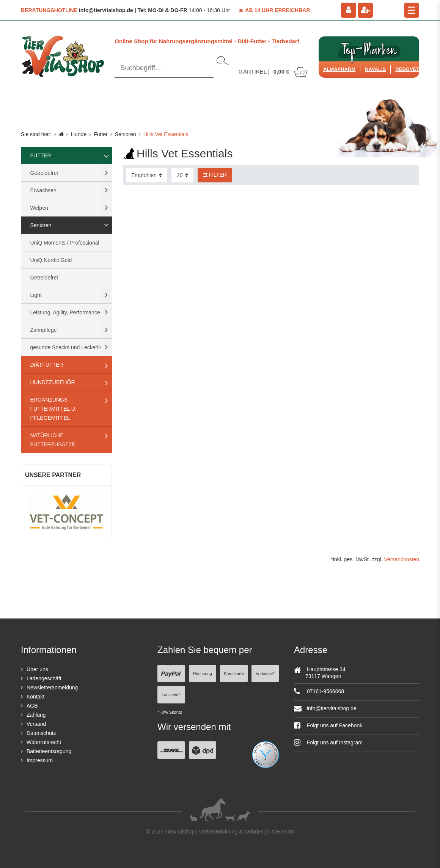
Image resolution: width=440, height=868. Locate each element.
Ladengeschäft (44, 678)
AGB (32, 706)
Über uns (37, 669)
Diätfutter (47, 365)
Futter (101, 134)
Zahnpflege (44, 330)
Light (36, 295)
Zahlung (36, 715)
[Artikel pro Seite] (182, 175)
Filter (215, 175)
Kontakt (35, 697)
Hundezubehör (53, 382)
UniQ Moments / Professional (65, 243)
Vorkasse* (265, 673)
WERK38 (283, 832)
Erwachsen (43, 190)
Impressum (40, 760)
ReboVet (407, 69)
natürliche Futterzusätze (53, 440)
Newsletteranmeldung (52, 687)
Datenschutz (41, 733)
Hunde (79, 134)
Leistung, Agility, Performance (65, 312)
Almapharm (339, 69)
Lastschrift (171, 695)
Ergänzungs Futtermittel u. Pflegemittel (53, 409)
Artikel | (273, 71)
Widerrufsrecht (44, 742)
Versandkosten (401, 559)
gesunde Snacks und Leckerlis (66, 347)
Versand (36, 724)
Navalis (375, 69)
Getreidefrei (44, 173)
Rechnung (203, 673)
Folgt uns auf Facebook (328, 725)
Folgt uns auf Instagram (328, 742)
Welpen (39, 208)
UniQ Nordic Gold (51, 260)
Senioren (126, 134)
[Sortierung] (147, 175)
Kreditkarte (234, 673)
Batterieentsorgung (49, 751)
